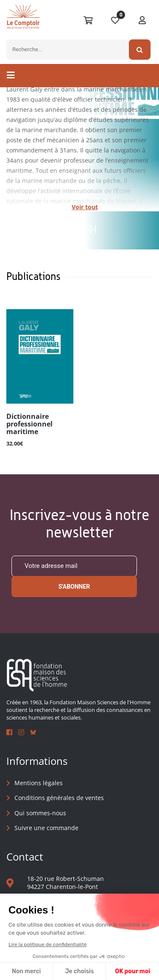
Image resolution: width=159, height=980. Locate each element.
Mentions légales (39, 783)
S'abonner (74, 587)
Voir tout (85, 207)
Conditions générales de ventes (59, 798)
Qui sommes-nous (40, 813)
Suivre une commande (46, 828)
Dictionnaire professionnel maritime (29, 424)
